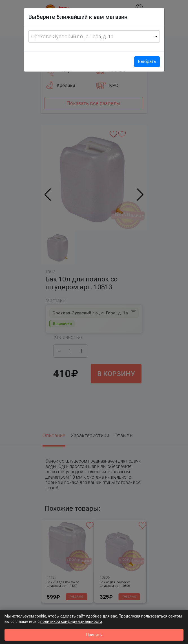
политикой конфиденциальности (71, 621)
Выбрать (147, 62)
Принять (94, 635)
